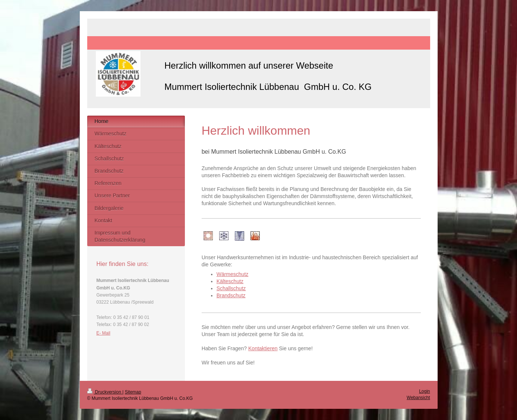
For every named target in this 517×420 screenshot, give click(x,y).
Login (424, 391)
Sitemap (133, 392)
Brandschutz (231, 295)
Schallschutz (231, 288)
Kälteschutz (230, 281)
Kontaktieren (263, 348)
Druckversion (105, 392)
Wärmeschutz (233, 274)
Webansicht (418, 398)
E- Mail (103, 333)
